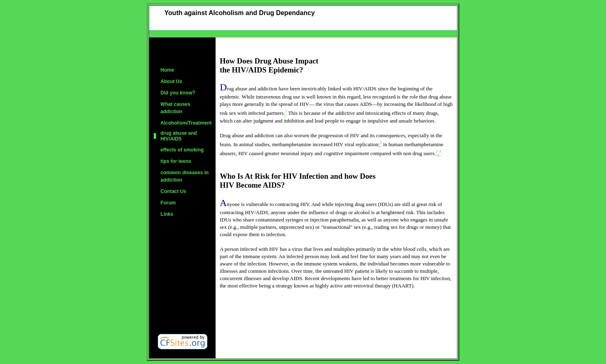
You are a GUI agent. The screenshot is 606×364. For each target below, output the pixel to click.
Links (167, 214)
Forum (168, 203)
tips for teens (176, 161)
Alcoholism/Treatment (186, 123)
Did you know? (178, 93)
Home (167, 70)
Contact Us (173, 191)
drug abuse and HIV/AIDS (179, 136)
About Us (171, 81)
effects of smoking (182, 150)
